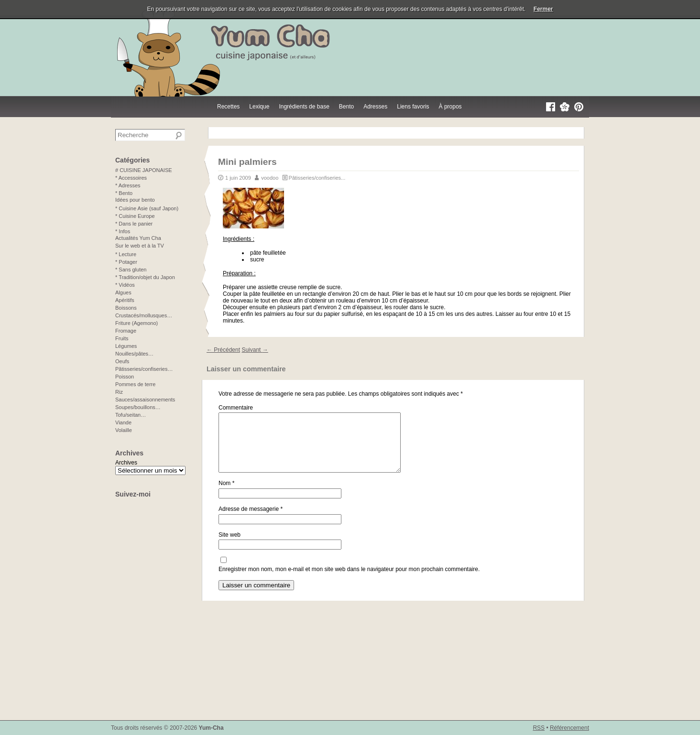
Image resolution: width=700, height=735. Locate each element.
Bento (346, 107)
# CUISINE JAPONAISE (144, 170)
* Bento (124, 193)
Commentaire (236, 408)
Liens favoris (413, 107)
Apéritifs (125, 300)
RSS (539, 728)
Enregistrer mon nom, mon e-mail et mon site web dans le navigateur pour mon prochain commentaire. (349, 581)
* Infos (123, 231)
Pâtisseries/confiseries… (144, 369)
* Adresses (128, 185)
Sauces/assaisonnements (145, 400)
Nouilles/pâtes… (134, 354)
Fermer (543, 9)
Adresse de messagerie (251, 520)
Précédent (223, 350)
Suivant (255, 350)
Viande (123, 422)
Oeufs (122, 361)
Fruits (122, 338)
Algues (123, 292)
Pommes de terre (135, 384)
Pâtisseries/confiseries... (317, 178)
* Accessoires (131, 178)
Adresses (375, 107)
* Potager (126, 262)
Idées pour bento (135, 200)
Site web (230, 546)
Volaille (124, 430)
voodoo (270, 178)
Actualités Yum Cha (138, 238)
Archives (126, 463)
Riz (119, 392)
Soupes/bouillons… (138, 407)
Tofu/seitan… (131, 415)
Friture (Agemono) (137, 323)
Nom (226, 495)
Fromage (126, 331)
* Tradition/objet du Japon (145, 277)
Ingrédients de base (304, 107)
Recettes (228, 107)
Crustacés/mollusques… (144, 315)
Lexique (259, 107)
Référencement (569, 728)
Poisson (125, 377)
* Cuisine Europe (135, 216)
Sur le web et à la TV (140, 246)
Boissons (126, 308)
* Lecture (126, 254)
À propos (450, 107)
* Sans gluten (131, 270)
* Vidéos (125, 285)
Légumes (126, 346)
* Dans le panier (134, 224)
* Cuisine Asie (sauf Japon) (147, 208)
